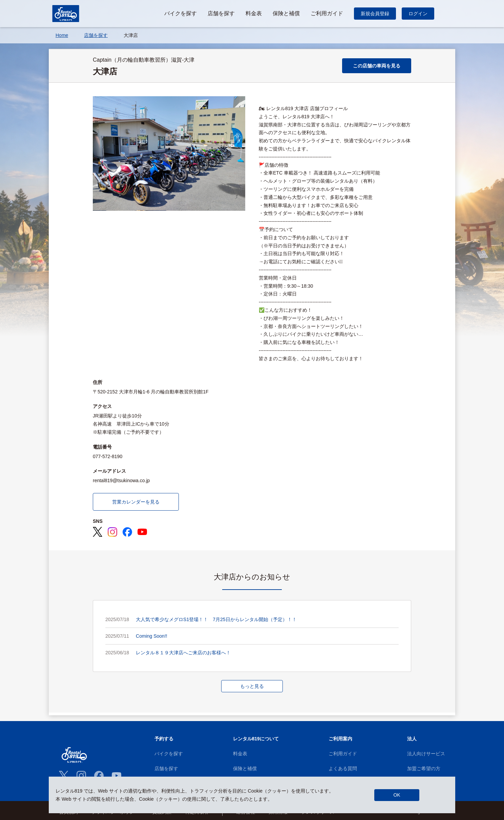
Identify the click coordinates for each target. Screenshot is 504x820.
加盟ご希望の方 (424, 768)
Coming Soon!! (152, 636)
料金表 (240, 754)
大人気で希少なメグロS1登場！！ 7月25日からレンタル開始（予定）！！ (216, 619)
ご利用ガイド (343, 754)
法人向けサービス (426, 754)
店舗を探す (166, 768)
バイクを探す (169, 754)
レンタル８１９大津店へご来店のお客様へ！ (183, 653)
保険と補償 (245, 768)
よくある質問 (343, 768)
